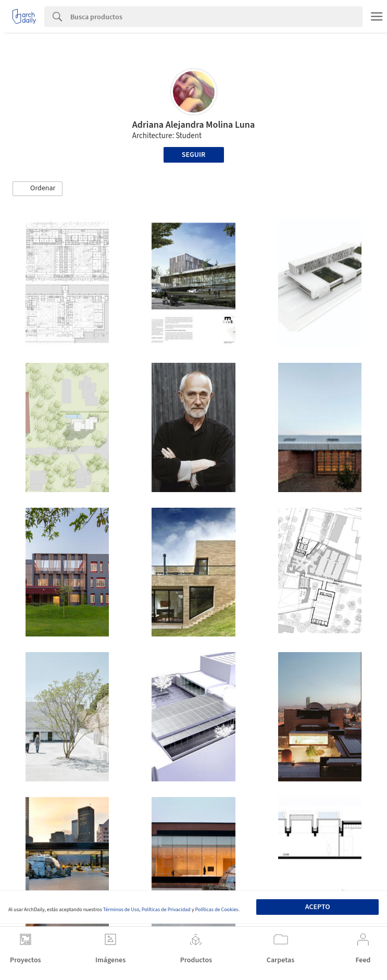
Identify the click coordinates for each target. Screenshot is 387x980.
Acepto (318, 907)
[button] (38, 189)
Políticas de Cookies (217, 910)
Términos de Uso (121, 910)
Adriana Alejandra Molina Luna (193, 125)
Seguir (193, 155)
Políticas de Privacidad (166, 910)
